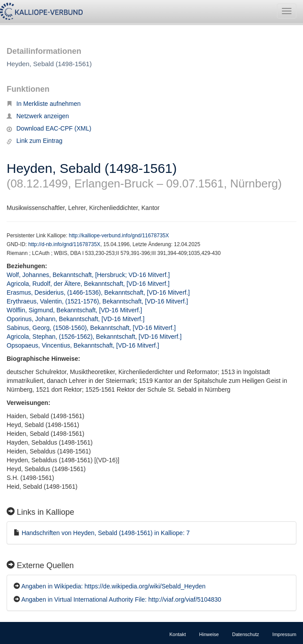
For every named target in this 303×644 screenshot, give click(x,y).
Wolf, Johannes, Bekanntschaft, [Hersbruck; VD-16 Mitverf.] (88, 275)
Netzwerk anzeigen (38, 116)
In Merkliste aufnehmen (44, 104)
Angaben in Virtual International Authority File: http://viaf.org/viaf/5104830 (121, 599)
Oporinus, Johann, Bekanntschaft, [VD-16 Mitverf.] (76, 319)
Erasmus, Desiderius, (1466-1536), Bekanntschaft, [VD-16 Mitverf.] (98, 292)
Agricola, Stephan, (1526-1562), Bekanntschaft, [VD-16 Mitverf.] (94, 337)
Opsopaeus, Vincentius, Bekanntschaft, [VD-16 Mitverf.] (83, 345)
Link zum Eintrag (34, 141)
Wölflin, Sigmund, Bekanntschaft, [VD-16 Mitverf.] (74, 310)
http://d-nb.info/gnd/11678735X (64, 244)
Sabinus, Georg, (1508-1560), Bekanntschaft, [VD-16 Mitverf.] (91, 328)
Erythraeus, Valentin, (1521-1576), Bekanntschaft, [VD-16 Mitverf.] (97, 301)
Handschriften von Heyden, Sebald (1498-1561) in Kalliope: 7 (106, 533)
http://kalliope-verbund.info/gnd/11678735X (119, 236)
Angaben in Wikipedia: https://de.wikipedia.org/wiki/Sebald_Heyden (113, 586)
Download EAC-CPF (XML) (49, 128)
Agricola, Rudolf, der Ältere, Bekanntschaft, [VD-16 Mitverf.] (88, 284)
